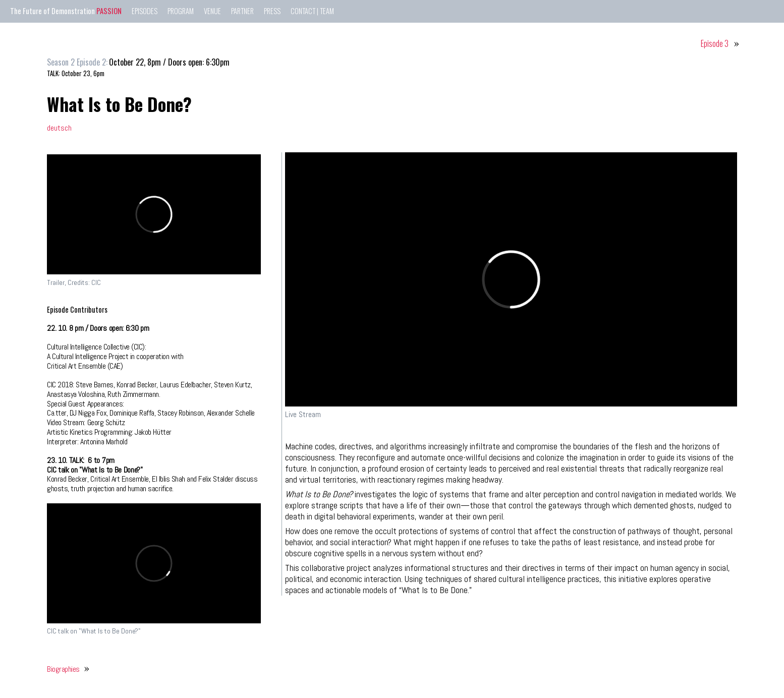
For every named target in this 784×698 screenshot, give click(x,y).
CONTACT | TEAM (312, 11)
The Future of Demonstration (66, 11)
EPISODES (145, 11)
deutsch (59, 128)
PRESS (272, 11)
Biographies (63, 669)
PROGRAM (181, 11)
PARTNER (242, 11)
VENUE (212, 11)
